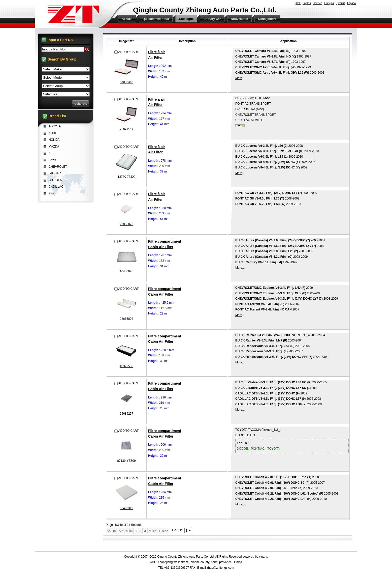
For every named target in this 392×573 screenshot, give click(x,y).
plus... (240, 126)
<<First (112, 531)
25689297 (126, 414)
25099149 (126, 129)
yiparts (263, 557)
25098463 (126, 82)
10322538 (126, 366)
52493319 (126, 508)
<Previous (126, 531)
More (239, 78)
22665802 (126, 319)
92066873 (126, 224)
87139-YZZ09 (126, 461)
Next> (152, 531)
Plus (52, 193)
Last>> (164, 531)
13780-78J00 (126, 177)
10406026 (126, 271)
